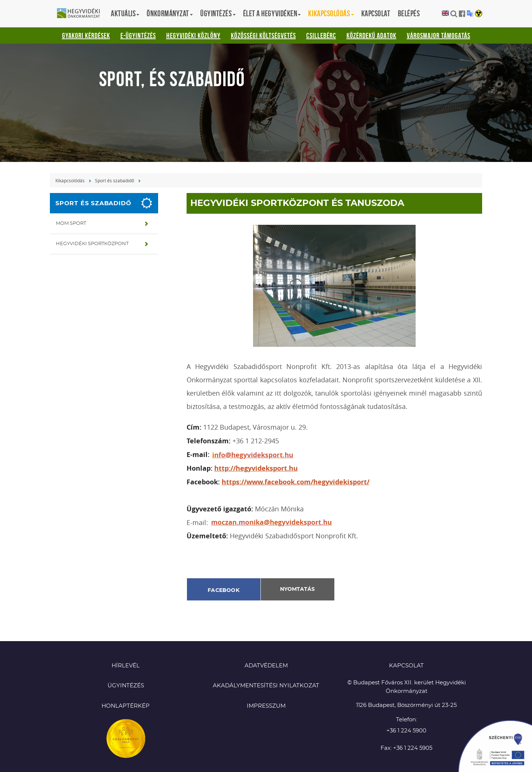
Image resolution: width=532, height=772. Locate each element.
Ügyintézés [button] (218, 13)
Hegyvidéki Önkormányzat (81, 14)
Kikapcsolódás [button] (331, 13)
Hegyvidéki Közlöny (193, 35)
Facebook (224, 590)
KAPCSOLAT (406, 666)
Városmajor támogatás (439, 35)
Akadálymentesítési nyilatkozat (266, 686)
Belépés (409, 13)
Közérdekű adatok (371, 35)
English (445, 13)
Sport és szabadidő (115, 180)
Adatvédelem (266, 666)
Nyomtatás (297, 589)
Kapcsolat (376, 13)
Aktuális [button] (125, 13)
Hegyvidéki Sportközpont (92, 244)
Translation (470, 13)
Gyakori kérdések (86, 35)
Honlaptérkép (126, 706)
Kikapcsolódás (70, 180)
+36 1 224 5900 (406, 731)
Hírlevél (126, 666)
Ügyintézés (126, 686)
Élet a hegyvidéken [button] (272, 13)
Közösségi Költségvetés (263, 35)
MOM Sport (71, 224)
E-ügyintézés (138, 35)
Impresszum (266, 706)
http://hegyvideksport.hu (256, 468)
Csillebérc (321, 35)
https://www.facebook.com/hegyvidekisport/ (296, 482)
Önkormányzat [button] (170, 13)
